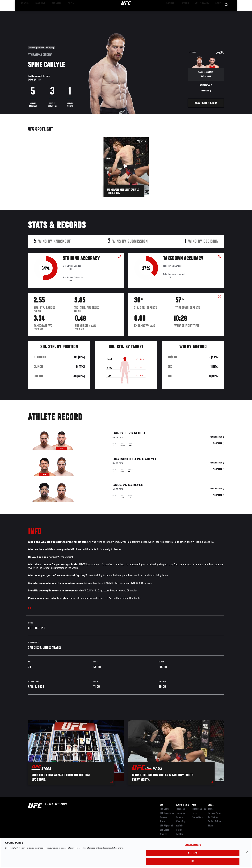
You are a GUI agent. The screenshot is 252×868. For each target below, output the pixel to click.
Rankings (38, 12)
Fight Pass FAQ (199, 809)
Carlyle (120, 438)
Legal (211, 805)
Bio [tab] (30, 609)
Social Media (182, 805)
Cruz (117, 490)
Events (24, 12)
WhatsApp (180, 822)
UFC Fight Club (167, 826)
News (65, 12)
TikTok (179, 830)
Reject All (193, 853)
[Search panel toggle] (226, 12)
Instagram (181, 813)
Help (194, 805)
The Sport (164, 809)
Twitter (179, 834)
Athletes (52, 12)
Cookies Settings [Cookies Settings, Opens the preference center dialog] (193, 845)
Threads (180, 817)
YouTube (180, 826)
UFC (162, 805)
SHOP (217, 12)
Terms (211, 809)
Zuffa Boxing (203, 12)
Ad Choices (213, 817)
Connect (174, 12)
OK (193, 861)
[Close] (247, 852)
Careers (163, 817)
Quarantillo (124, 464)
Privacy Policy (215, 813)
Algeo (139, 438)
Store (162, 822)
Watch (187, 12)
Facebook (180, 809)
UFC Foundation (167, 813)
